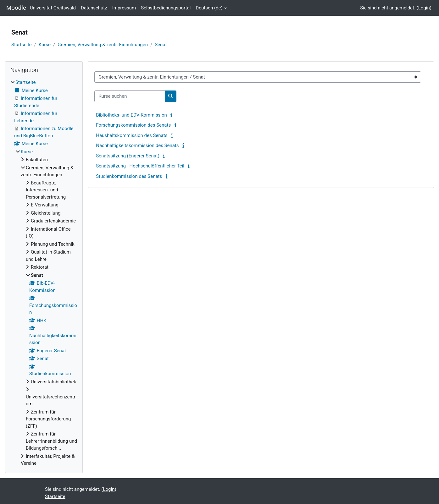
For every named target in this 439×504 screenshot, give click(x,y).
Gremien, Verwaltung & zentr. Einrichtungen (103, 45)
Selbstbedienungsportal (166, 8)
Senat (161, 45)
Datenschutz (94, 8)
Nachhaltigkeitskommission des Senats (137, 145)
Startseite (22, 45)
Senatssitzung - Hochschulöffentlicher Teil (140, 166)
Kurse (45, 45)
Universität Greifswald (53, 8)
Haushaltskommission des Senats (132, 135)
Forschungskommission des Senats (133, 125)
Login (424, 8)
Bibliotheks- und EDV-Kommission (131, 115)
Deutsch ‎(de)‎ (209, 8)
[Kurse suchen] (130, 96)
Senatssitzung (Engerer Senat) (128, 156)
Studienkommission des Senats (129, 176)
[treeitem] (44, 273)
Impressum (124, 8)
